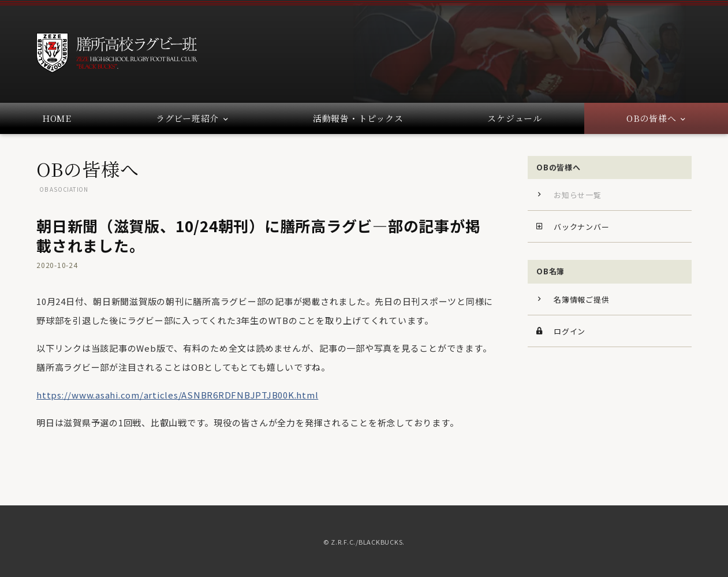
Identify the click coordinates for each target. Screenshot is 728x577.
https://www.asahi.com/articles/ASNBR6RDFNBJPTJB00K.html (177, 420)
